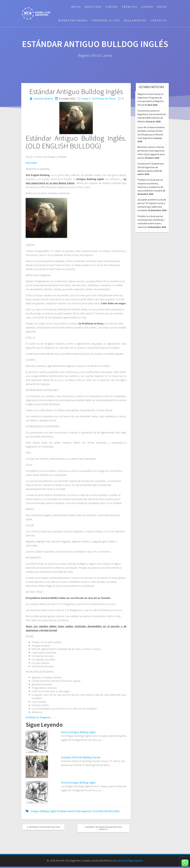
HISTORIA (31, 163)
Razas (162, 7)
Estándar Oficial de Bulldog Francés (81, 757)
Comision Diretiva (43, 99)
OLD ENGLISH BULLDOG (106, 811)
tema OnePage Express (130, 861)
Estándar (62, 811)
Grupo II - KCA (89, 99)
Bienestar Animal (73, 20)
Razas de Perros (107, 99)
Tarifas (111, 7)
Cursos (147, 7)
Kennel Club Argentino (80, 811)
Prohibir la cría (106, 20)
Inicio (76, 7)
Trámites (130, 7)
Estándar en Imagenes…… (41, 717)
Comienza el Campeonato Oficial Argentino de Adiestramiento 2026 (151, 167)
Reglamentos (135, 20)
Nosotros (93, 7)
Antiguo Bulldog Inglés (43, 811)
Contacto (159, 20)
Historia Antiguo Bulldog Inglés (78, 732)
